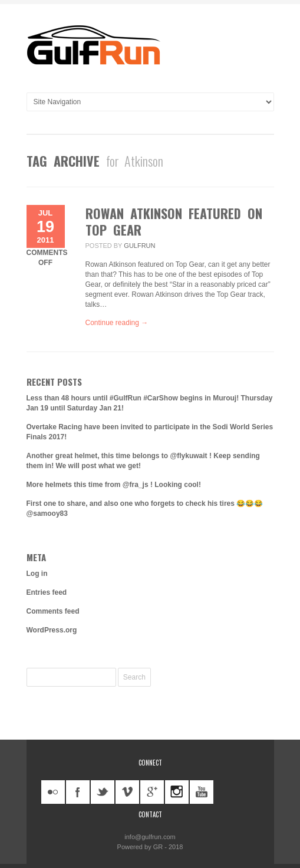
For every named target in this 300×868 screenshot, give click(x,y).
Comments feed (53, 611)
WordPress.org (52, 630)
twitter (103, 792)
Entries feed (47, 592)
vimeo (127, 792)
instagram (177, 792)
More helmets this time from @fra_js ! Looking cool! (114, 485)
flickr (53, 792)
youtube (202, 792)
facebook (78, 792)
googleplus (152, 792)
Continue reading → (117, 323)
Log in (37, 574)
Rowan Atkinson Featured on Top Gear (174, 221)
